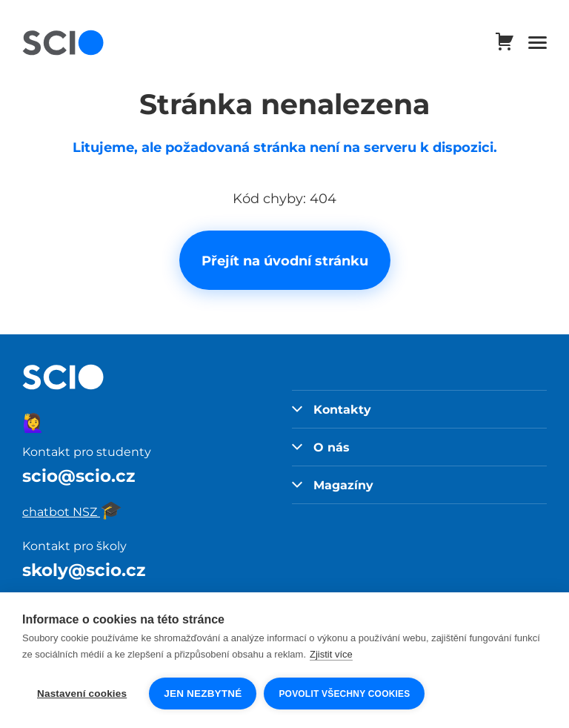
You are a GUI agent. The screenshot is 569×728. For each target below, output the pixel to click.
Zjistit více (331, 654)
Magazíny (333, 485)
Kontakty (332, 409)
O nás (321, 447)
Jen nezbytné (203, 694)
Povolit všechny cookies (344, 694)
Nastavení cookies (82, 694)
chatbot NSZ (72, 512)
